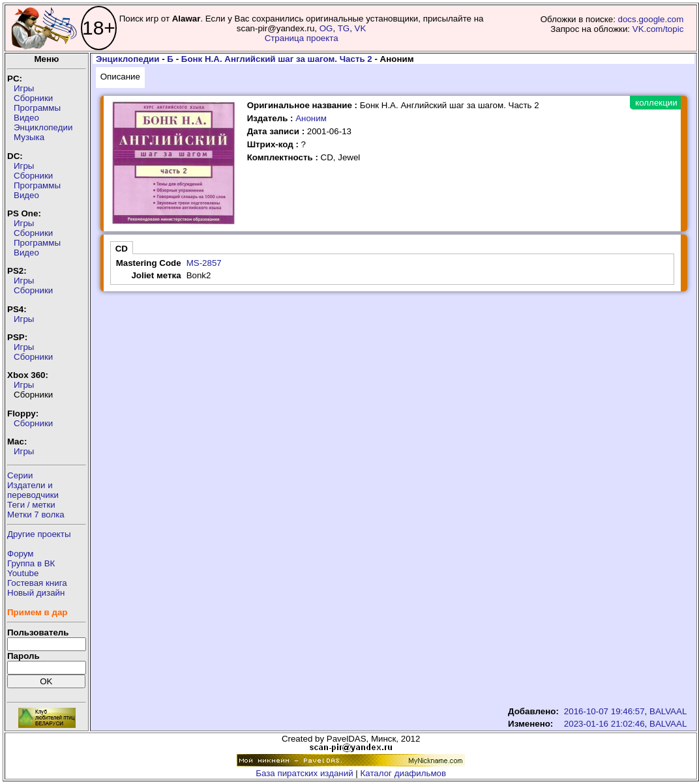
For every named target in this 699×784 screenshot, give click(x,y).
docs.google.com (651, 19)
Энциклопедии (43, 127)
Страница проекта (302, 38)
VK (361, 28)
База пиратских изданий (304, 773)
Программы (37, 108)
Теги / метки (31, 505)
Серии (20, 475)
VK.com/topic (658, 29)
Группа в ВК (31, 563)
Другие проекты (39, 534)
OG (326, 28)
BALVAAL (668, 711)
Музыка (29, 137)
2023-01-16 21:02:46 (604, 724)
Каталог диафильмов (404, 773)
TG (344, 28)
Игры (24, 88)
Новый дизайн (36, 593)
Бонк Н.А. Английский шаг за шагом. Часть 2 (277, 59)
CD (122, 249)
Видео (26, 118)
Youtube (23, 573)
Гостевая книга (37, 583)
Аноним (311, 118)
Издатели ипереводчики (33, 490)
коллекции (656, 103)
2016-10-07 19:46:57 (604, 711)
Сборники (33, 98)
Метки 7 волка (36, 515)
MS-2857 (204, 263)
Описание (120, 77)
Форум (21, 554)
